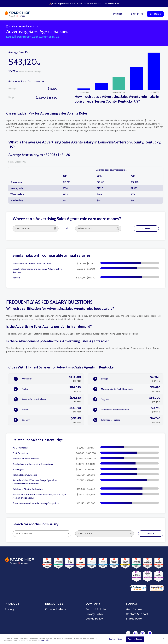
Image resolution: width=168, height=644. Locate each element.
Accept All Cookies (135, 639)
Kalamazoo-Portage (127, 420)
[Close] (164, 639)
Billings (127, 379)
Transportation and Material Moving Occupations (36, 503)
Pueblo (47, 389)
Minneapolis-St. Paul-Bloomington (127, 389)
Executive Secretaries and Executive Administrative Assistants (37, 271)
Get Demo (155, 14)
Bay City (47, 420)
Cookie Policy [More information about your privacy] (44, 640)
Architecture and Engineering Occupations (33, 464)
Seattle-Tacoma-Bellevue (47, 399)
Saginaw (127, 399)
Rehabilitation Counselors (25, 475)
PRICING (118, 14)
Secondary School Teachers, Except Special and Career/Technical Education (35, 482)
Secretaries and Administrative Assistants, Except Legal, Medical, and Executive (39, 496)
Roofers (16, 278)
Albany (47, 410)
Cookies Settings (116, 639)
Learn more (111, 4)
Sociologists (18, 469)
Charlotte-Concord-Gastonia (127, 410)
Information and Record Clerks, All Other (32, 263)
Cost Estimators (20, 453)
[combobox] (42, 534)
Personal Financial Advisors (26, 459)
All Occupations (20, 448)
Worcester (47, 379)
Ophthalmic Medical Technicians (28, 489)
